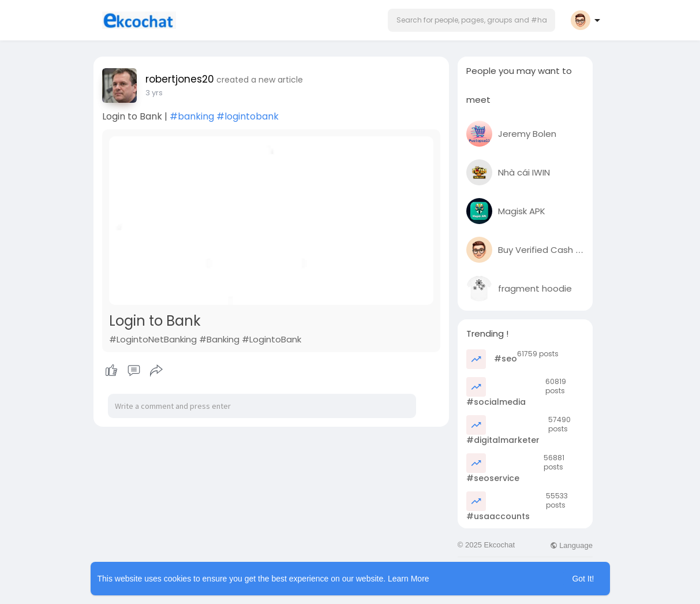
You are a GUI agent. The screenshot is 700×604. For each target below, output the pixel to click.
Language (571, 545)
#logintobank (248, 116)
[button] (471, 20)
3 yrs (154, 93)
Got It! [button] (583, 579)
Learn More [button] (409, 579)
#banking (192, 116)
